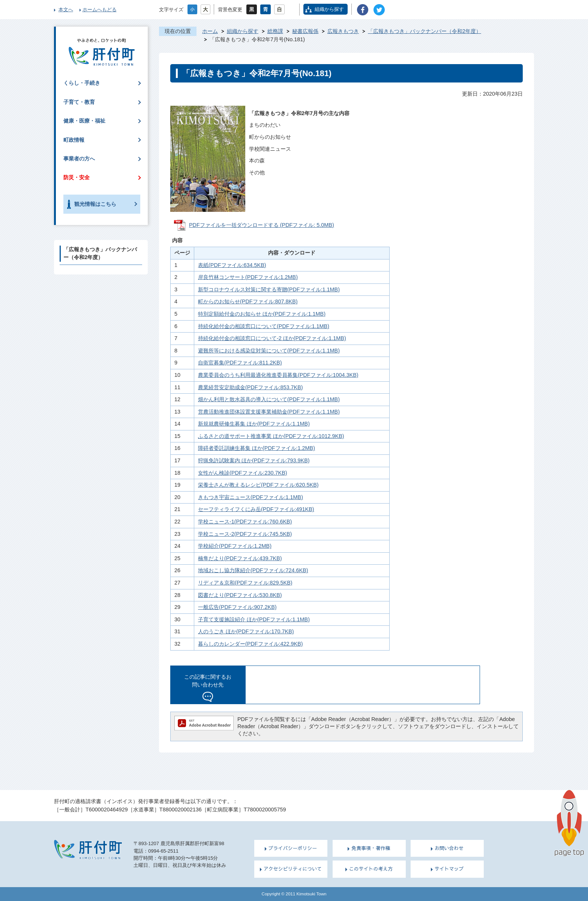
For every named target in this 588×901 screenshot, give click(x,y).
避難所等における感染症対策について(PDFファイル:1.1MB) (269, 351)
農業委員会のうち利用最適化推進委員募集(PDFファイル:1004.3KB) (278, 375)
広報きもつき (343, 31)
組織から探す (329, 9)
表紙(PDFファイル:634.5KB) (232, 265)
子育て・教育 (79, 102)
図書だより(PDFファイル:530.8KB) (240, 595)
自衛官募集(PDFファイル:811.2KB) (240, 363)
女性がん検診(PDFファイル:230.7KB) (243, 473)
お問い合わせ (449, 848)
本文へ (66, 10)
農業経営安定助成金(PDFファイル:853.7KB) (250, 387)
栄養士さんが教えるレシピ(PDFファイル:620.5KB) (258, 485)
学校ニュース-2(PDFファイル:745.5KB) (245, 534)
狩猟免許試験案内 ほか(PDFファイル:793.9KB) (254, 460)
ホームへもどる (100, 10)
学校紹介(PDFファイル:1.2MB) (235, 546)
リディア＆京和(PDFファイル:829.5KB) (245, 583)
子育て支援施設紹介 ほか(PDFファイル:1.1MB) (254, 619)
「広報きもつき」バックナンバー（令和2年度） (424, 31)
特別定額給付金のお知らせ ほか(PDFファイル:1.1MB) (262, 314)
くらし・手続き (82, 83)
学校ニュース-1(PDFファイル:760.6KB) (245, 522)
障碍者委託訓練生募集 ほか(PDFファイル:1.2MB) (256, 448)
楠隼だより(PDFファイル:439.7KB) (240, 558)
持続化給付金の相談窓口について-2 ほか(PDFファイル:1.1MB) (272, 338)
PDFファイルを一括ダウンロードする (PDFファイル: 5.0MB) (262, 225)
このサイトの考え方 (371, 869)
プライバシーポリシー (293, 848)
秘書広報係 (305, 31)
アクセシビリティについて (293, 869)
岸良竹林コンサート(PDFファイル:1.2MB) (248, 277)
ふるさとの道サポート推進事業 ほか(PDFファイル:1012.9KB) (271, 436)
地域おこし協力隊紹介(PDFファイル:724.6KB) (253, 570)
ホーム (210, 31)
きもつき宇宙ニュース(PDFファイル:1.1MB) (250, 497)
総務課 (275, 31)
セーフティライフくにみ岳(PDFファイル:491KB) (256, 509)
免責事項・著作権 (371, 848)
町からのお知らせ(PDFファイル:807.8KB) (248, 301)
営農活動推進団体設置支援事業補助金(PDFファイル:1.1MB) (269, 412)
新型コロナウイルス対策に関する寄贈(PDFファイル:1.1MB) (269, 289)
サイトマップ (449, 869)
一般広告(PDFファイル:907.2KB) (237, 607)
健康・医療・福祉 (84, 121)
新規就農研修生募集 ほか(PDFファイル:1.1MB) (254, 424)
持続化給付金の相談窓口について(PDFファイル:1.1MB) (264, 326)
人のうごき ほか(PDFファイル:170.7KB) (246, 631)
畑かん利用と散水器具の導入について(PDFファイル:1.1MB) (269, 399)
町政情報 (74, 140)
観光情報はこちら (95, 204)
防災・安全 (76, 177)
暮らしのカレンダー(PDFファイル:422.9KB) (250, 644)
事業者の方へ (79, 159)
